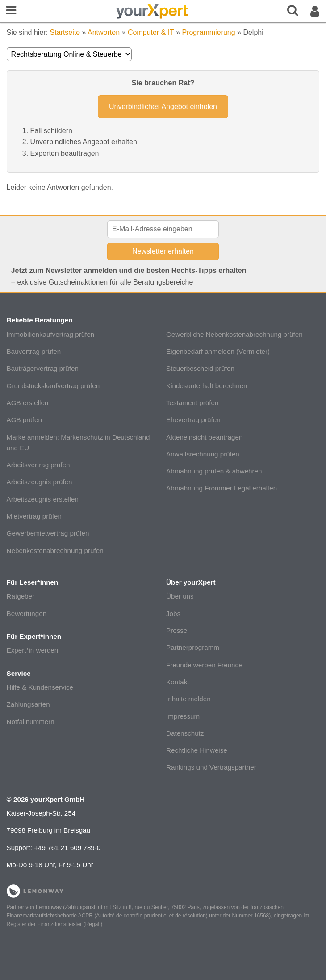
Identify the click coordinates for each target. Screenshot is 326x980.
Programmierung (208, 32)
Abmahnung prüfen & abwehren (214, 471)
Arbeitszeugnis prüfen (40, 482)
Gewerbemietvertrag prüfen (48, 533)
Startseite (65, 32)
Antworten (104, 32)
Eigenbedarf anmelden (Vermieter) (218, 351)
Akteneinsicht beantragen (204, 437)
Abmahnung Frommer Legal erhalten (222, 488)
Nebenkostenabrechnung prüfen (55, 551)
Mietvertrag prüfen (34, 516)
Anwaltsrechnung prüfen (203, 454)
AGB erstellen (28, 403)
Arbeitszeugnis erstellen (43, 499)
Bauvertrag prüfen (34, 351)
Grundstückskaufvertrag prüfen (53, 386)
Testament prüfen (192, 403)
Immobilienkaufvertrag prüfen (51, 334)
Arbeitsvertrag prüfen (38, 465)
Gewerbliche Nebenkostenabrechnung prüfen (234, 334)
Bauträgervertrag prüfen (43, 368)
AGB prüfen (24, 420)
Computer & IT (151, 32)
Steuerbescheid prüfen (200, 368)
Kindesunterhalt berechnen (207, 386)
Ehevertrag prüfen (193, 420)
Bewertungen (27, 614)
